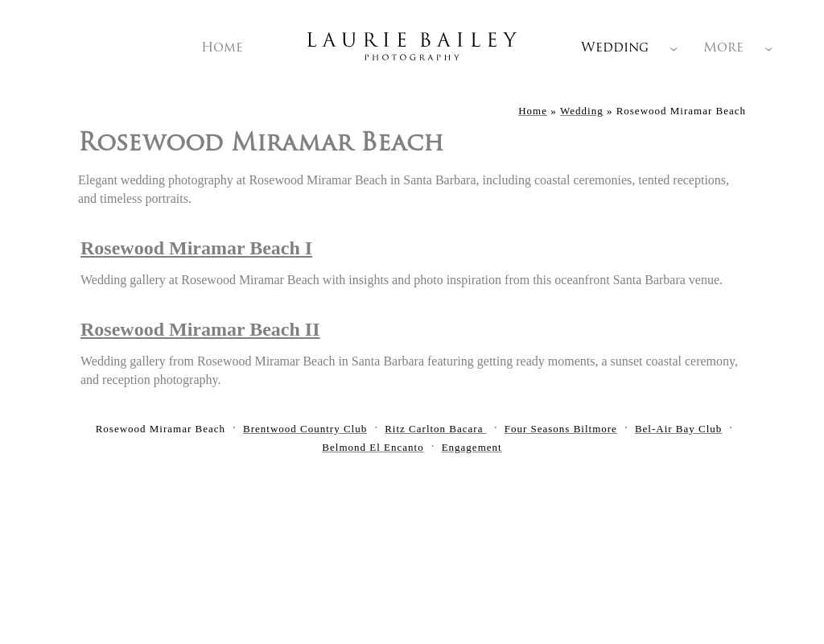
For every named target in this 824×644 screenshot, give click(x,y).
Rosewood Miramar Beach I (196, 248)
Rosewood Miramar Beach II (200, 329)
